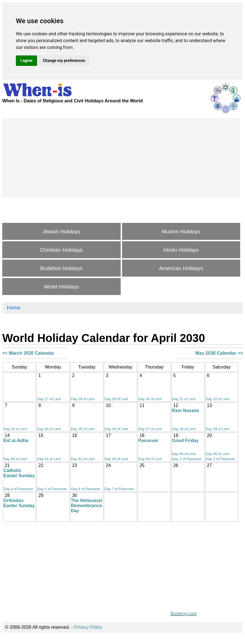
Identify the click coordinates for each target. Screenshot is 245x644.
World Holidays (61, 287)
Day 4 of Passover (18, 489)
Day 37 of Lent (150, 429)
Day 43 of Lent (116, 459)
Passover (148, 441)
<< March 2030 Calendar (28, 353)
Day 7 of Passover (119, 489)
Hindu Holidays (181, 250)
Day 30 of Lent (150, 399)
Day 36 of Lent (116, 429)
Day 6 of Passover (86, 489)
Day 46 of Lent (217, 454)
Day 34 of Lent (49, 429)
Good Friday (185, 441)
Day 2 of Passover (187, 459)
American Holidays (181, 268)
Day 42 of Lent (83, 459)
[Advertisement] (121, 158)
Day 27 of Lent (49, 399)
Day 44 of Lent (150, 459)
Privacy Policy (88, 627)
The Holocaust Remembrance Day (86, 506)
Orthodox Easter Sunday (19, 503)
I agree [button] (26, 61)
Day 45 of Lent (184, 454)
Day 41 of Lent (49, 459)
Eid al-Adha (16, 441)
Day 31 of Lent (184, 399)
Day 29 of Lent (116, 399)
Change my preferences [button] (64, 61)
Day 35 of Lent (83, 429)
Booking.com (184, 614)
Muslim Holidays (181, 231)
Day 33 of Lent (15, 429)
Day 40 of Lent (15, 459)
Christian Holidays (61, 250)
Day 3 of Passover (221, 459)
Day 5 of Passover (52, 489)
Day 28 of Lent (83, 399)
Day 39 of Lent (217, 429)
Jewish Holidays (61, 231)
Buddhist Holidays (61, 268)
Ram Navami (186, 411)
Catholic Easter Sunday (19, 473)
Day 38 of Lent (184, 429)
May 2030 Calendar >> (219, 353)
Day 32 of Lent (217, 399)
